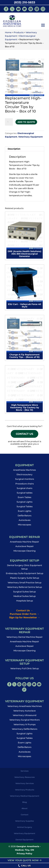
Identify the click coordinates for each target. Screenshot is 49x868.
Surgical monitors (25, 480)
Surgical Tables (25, 508)
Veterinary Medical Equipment (25, 797)
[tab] (25, 149)
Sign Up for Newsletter (25, 619)
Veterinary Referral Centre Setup (24, 588)
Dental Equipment (24, 841)
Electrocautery (24, 476)
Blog (25, 803)
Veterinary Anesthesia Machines (25, 707)
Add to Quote (26, 122)
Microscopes (24, 526)
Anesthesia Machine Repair (24, 543)
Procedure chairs (25, 485)
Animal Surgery (25, 828)
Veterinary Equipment (31, 137)
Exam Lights (25, 512)
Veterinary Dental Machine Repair (25, 638)
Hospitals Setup (25, 602)
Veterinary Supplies (24, 822)
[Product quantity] (9, 122)
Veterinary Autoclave (24, 712)
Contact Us (24, 434)
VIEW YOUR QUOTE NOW (24, 860)
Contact (25, 816)
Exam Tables (24, 498)
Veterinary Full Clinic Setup (25, 670)
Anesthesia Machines (24, 471)
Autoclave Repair (25, 547)
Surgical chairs (24, 489)
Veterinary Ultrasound (25, 716)
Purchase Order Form (25, 615)
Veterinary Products (25, 791)
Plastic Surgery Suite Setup (25, 579)
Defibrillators (24, 517)
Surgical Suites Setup (24, 593)
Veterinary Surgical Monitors (24, 721)
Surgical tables (25, 494)
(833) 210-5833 (25, 2)
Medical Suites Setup (25, 597)
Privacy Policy (24, 855)
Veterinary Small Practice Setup (25, 584)
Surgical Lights (24, 503)
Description (14, 149)
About (24, 810)
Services (25, 772)
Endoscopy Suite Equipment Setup (25, 575)
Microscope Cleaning (24, 552)
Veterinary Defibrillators (25, 730)
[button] (43, 25)
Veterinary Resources (24, 778)
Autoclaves (25, 521)
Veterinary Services (25, 785)
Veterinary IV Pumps (25, 726)
